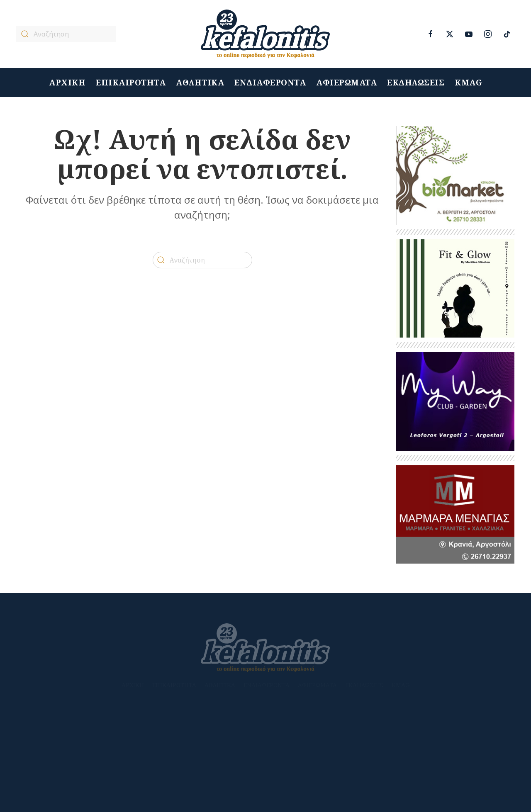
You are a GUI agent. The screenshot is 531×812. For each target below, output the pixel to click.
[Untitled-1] (455, 175)
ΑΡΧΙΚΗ (67, 83)
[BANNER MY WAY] (455, 401)
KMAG (468, 83)
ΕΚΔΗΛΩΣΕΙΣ (416, 83)
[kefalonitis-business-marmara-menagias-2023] (455, 514)
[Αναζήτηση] (66, 34)
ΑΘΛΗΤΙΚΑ (200, 83)
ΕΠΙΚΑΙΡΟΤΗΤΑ (131, 83)
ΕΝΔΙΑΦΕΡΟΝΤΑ (270, 83)
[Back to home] (265, 34)
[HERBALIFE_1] (455, 288)
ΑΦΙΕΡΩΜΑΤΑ (346, 83)
